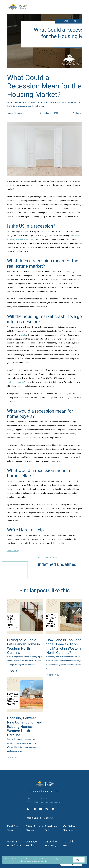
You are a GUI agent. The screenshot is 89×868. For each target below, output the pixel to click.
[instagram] (34, 809)
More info (51, 861)
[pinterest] (47, 809)
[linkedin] (53, 809)
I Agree (79, 860)
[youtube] (41, 809)
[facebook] (28, 809)
